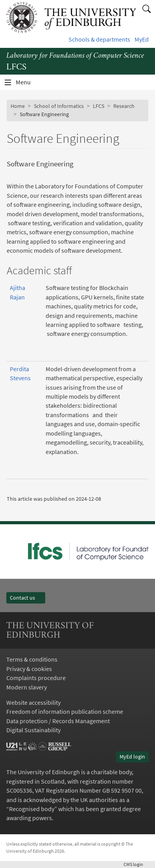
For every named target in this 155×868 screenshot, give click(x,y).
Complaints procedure (36, 678)
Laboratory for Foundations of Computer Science (75, 56)
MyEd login (132, 757)
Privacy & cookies (29, 669)
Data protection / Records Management (58, 721)
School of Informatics (59, 106)
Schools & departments (99, 39)
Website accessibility (33, 703)
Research (124, 106)
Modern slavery (27, 687)
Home (18, 106)
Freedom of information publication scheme (65, 712)
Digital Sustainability (33, 730)
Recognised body (32, 809)
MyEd (142, 39)
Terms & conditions (32, 659)
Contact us (26, 598)
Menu (28, 84)
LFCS (99, 106)
